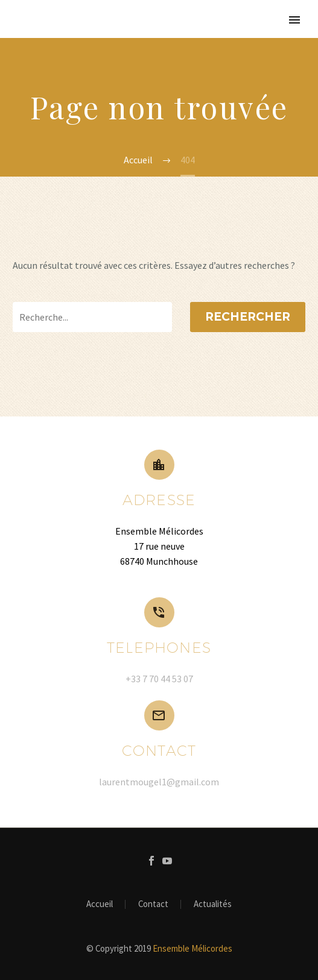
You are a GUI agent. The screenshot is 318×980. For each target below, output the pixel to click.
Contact (153, 904)
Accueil (100, 904)
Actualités (213, 904)
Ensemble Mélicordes (192, 948)
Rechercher (248, 317)
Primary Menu (294, 20)
